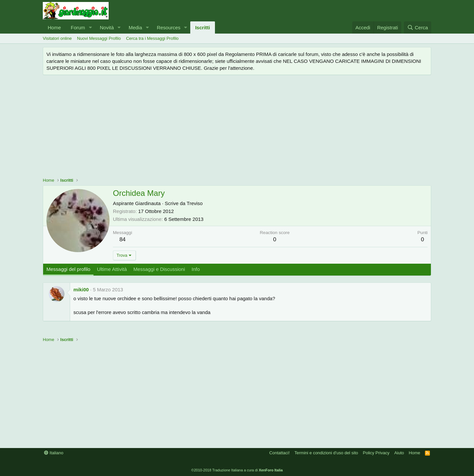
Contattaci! (279, 453)
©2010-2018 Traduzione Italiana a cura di (237, 470)
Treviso (195, 203)
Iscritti (203, 27)
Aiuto (399, 453)
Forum (78, 27)
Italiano (54, 453)
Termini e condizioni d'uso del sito (326, 453)
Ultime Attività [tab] (112, 269)
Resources (169, 27)
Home (54, 27)
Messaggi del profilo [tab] (68, 269)
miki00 (81, 290)
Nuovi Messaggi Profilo (99, 38)
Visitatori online (57, 38)
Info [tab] (196, 269)
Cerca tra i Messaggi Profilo (152, 38)
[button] (90, 27)
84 (123, 239)
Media (135, 27)
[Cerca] (418, 27)
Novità (107, 27)
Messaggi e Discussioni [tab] (159, 269)
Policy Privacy (376, 453)
